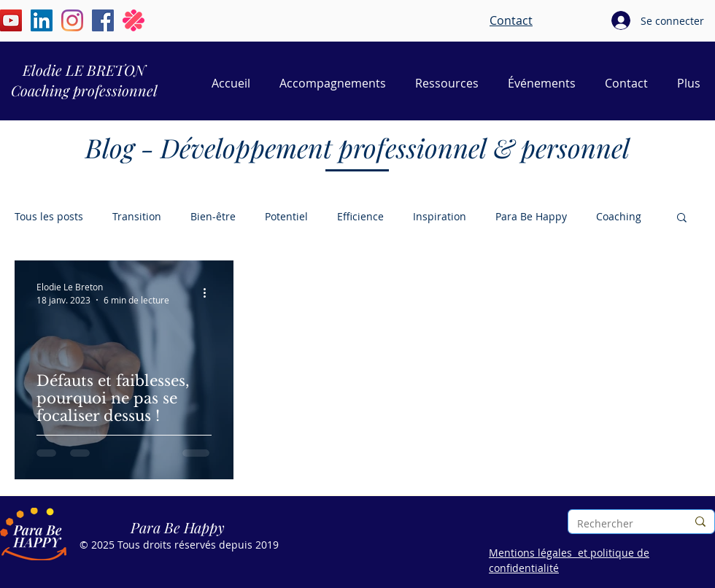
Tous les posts (49, 216)
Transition (137, 216)
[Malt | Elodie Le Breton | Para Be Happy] (134, 20)
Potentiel (286, 216)
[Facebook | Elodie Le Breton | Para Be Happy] (103, 20)
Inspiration (440, 216)
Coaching (619, 216)
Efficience (360, 216)
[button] (682, 218)
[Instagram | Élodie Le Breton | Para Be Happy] (72, 20)
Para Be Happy (531, 216)
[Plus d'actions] (209, 293)
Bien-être (213, 216)
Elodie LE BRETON (84, 70)
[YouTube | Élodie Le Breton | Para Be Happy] (11, 20)
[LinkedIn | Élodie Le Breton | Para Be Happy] (42, 20)
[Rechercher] (621, 523)
